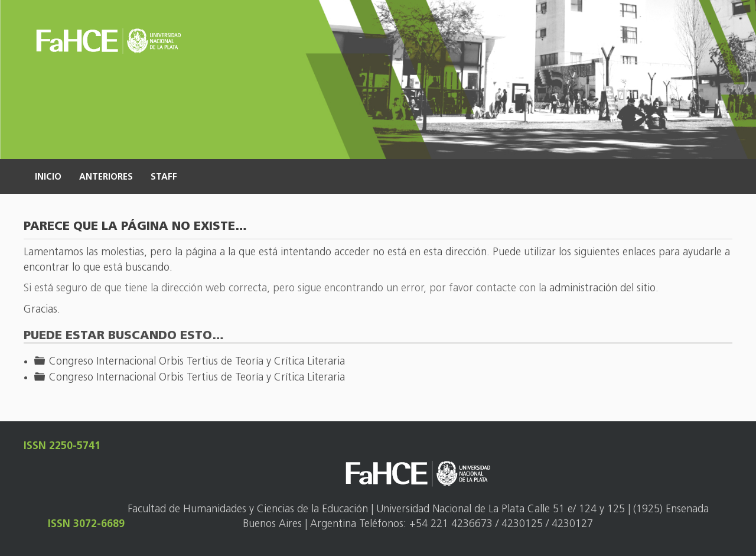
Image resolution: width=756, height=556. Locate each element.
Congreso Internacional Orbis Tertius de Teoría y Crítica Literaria (197, 362)
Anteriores (106, 178)
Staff (164, 178)
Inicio (48, 178)
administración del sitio (602, 289)
